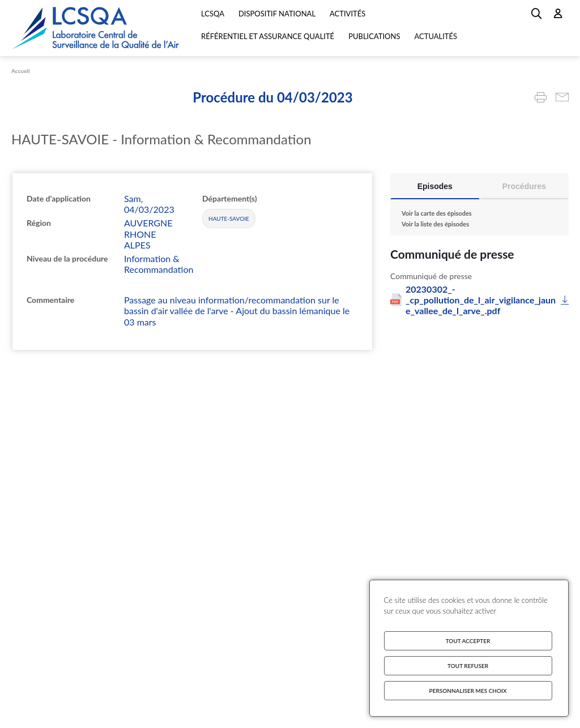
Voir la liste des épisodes (435, 224)
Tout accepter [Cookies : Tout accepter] (468, 641)
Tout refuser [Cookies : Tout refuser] (468, 666)
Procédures (524, 186)
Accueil (20, 71)
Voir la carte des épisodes (437, 213)
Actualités (436, 36)
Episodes (435, 186)
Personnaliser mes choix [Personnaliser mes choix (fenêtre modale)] (468, 691)
